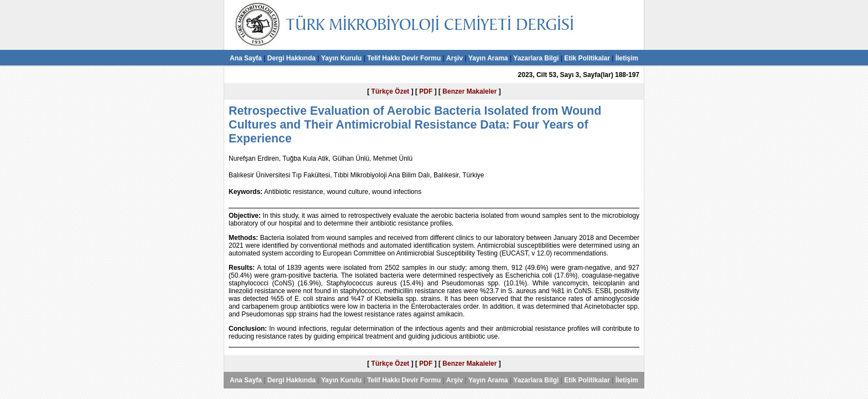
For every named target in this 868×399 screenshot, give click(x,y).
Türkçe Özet (391, 91)
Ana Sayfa (246, 58)
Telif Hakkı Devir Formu (404, 58)
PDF (426, 91)
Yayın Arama (488, 58)
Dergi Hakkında (291, 58)
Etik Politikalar (587, 58)
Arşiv (454, 58)
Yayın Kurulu (341, 58)
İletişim (627, 58)
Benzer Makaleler (469, 91)
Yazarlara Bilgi (536, 58)
